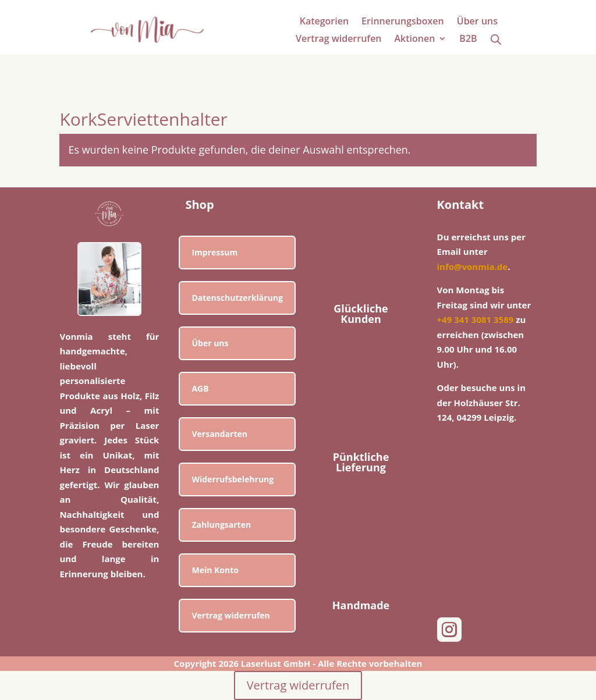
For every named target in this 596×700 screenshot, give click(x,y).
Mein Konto (215, 570)
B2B (468, 40)
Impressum (214, 252)
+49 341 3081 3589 (476, 319)
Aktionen (415, 40)
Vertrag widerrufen (338, 40)
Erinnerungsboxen (403, 22)
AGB (200, 388)
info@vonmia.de (473, 267)
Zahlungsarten (221, 525)
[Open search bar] (496, 39)
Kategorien (324, 22)
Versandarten (219, 434)
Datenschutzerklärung (237, 298)
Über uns (477, 22)
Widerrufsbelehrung (233, 479)
